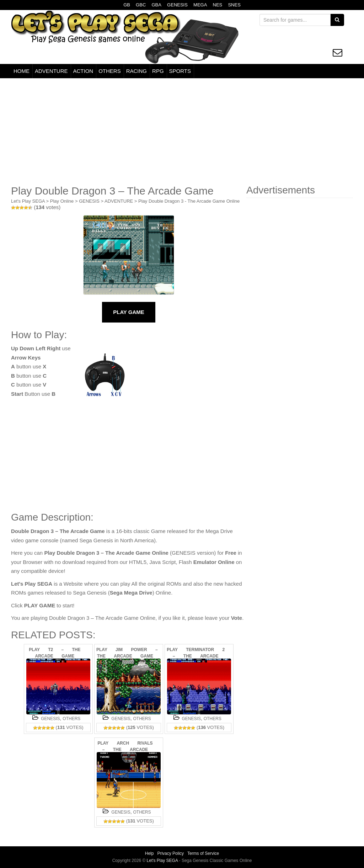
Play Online (62, 201)
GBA (156, 5)
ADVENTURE (51, 71)
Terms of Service (203, 853)
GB (127, 5)
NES (218, 5)
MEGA (200, 5)
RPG (158, 71)
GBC (141, 5)
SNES (234, 5)
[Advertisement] (182, 132)
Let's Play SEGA (28, 201)
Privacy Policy (170, 853)
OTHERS (110, 71)
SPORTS (180, 71)
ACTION (83, 71)
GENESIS (177, 5)
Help (149, 853)
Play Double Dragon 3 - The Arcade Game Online (189, 201)
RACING (136, 71)
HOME (22, 71)
